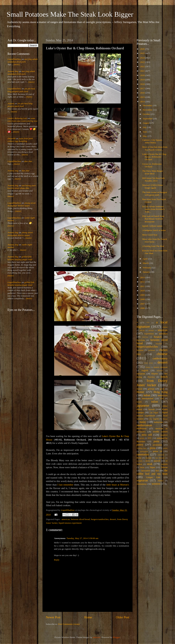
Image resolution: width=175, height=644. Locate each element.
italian (154, 402)
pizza (153, 448)
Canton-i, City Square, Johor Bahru (152, 141)
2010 (143, 291)
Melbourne (142, 428)
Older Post (122, 617)
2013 (143, 277)
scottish (139, 461)
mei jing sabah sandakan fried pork (23, 60)
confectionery (160, 358)
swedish (164, 464)
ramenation (143, 454)
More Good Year (150, 235)
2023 (143, 62)
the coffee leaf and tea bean (152, 472)
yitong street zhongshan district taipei (21, 204)
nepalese (164, 435)
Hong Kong (161, 392)
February (147, 268)
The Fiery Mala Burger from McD (153, 172)
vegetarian (142, 480)
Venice (161, 481)
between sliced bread (80, 519)
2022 (143, 66)
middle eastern (160, 432)
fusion (139, 389)
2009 (143, 295)
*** (148, 323)
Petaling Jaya (141, 448)
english (145, 370)
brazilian (159, 343)
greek (162, 389)
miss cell (147, 435)
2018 (143, 84)
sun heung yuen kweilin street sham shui (22, 187)
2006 (143, 308)
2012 (143, 282)
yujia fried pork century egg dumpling (20, 140)
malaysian (158, 422)
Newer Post (53, 617)
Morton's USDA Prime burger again (153, 186)
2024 (143, 58)
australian (163, 334)
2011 (143, 286)
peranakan (157, 445)
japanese (143, 405)
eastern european (160, 367)
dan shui (28, 161)
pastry (140, 445)
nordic (142, 438)
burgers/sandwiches (100, 519)
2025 (143, 53)
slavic (148, 461)
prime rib (158, 451)
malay (143, 422)
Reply (57, 560)
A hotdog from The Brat (153, 246)
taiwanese (146, 471)
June (145, 132)
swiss (142, 467)
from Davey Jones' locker (152, 383)
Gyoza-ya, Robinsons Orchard (152, 165)
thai (157, 471)
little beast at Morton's (118, 485)
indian (147, 395)
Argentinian (149, 334)
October (147, 114)
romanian (161, 455)
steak (150, 464)
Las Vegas (154, 412)
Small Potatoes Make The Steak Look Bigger (70, 14)
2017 (143, 88)
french (164, 377)
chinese (162, 354)
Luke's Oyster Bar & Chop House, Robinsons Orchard (154, 157)
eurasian (160, 370)
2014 (143, 102)
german (151, 389)
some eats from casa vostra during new (22, 120)
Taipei (152, 467)
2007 (143, 304)
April (145, 259)
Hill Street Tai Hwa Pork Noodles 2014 (153, 179)
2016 (143, 93)
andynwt (97, 637)
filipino (155, 374)
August (146, 123)
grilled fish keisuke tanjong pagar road (20, 258)
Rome (139, 458)
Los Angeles (154, 419)
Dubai (148, 367)
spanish (157, 461)
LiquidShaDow (14, 59)
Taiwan (164, 467)
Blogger (116, 637)
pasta (156, 441)
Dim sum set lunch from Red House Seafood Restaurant (153, 219)
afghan (165, 327)
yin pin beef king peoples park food (21, 90)
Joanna (11, 103)
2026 (143, 49)
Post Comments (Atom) (69, 624)
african (142, 330)
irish (162, 398)
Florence (151, 377)
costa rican (148, 363)
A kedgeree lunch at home (154, 230)
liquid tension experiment (70, 523)
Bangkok (158, 337)
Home (88, 617)
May (145, 136)
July (145, 127)
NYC (150, 438)
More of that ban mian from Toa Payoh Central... (155, 148)
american (66, 519)
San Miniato (160, 458)
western (156, 484)
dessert (113, 519)
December (148, 105)
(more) (16, 64)
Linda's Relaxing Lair (17, 118)
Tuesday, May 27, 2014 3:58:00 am (82, 538)
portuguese (144, 451)
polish (165, 448)
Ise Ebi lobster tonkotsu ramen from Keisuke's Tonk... (153, 209)
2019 (143, 80)
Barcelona (141, 340)
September (148, 119)
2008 (143, 299)
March (146, 263)
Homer (140, 392)
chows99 (11, 138)
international (148, 398)
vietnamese (142, 484)
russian (148, 458)
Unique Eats (153, 477)
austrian (145, 337)
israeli (139, 402)
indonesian (163, 395)
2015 (143, 97)
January (147, 272)
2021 (143, 71)
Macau (165, 419)
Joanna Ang (13, 71)
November (148, 110)
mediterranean (144, 425)
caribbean (151, 350)
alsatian (151, 330)
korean (152, 409)
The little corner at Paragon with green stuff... (155, 194)
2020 (143, 75)
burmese (140, 350)
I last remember (65, 485)
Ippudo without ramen (152, 226)
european (141, 374)
